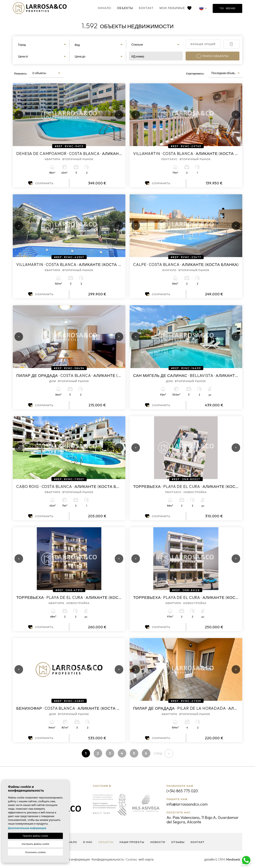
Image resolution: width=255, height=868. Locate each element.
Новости (158, 842)
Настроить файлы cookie (36, 844)
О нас (88, 842)
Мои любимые (175, 8)
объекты (125, 8)
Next (118, 115)
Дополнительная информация (27, 828)
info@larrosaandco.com (187, 804)
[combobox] (42, 44)
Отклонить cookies (36, 852)
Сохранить (41, 183)
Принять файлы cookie (36, 836)
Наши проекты (132, 842)
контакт (146, 8)
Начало (105, 8)
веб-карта (146, 859)
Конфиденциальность (108, 859)
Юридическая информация (70, 859)
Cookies (131, 859)
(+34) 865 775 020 (182, 791)
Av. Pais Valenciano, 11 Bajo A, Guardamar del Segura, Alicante (203, 820)
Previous (16, 115)
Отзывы (178, 842)
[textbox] (42, 45)
